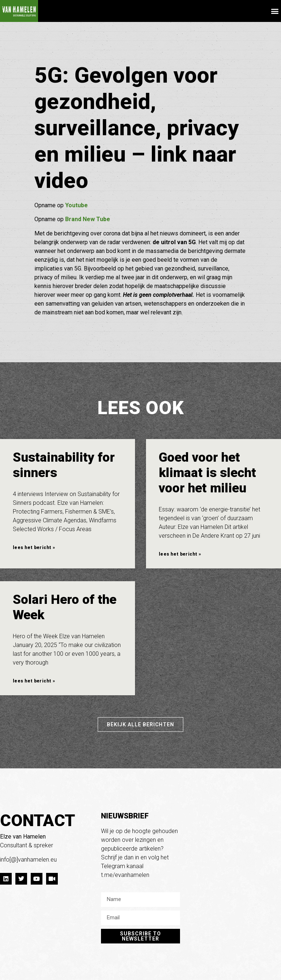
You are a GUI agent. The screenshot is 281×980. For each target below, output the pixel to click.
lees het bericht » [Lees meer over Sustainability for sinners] (34, 548)
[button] (275, 11)
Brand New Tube (88, 219)
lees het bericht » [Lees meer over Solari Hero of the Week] (34, 681)
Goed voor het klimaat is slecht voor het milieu (207, 473)
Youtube (76, 205)
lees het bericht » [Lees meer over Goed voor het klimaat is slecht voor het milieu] (180, 554)
